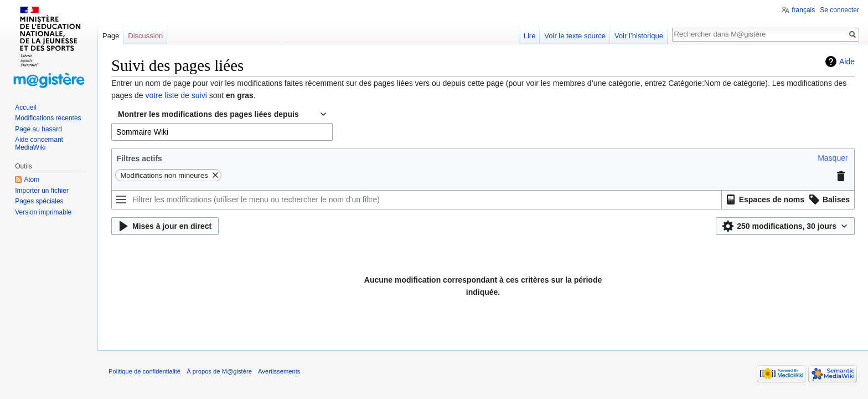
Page (111, 36)
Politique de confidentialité (144, 371)
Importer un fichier (42, 191)
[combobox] (222, 132)
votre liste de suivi (176, 95)
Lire (530, 36)
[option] (764, 199)
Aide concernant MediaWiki (39, 144)
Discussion (145, 36)
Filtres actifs (139, 158)
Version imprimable (43, 212)
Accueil (26, 108)
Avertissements (279, 371)
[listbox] (788, 200)
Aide (847, 62)
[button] (833, 158)
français (803, 10)
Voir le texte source (575, 36)
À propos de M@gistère (219, 371)
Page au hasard (38, 129)
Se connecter (839, 10)
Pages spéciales (39, 201)
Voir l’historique (639, 36)
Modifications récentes (48, 118)
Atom (32, 180)
